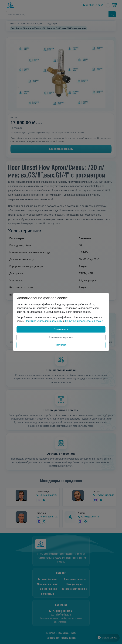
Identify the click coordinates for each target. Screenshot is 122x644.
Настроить (61, 345)
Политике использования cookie (84, 321)
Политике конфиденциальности (44, 321)
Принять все (61, 329)
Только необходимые (61, 337)
